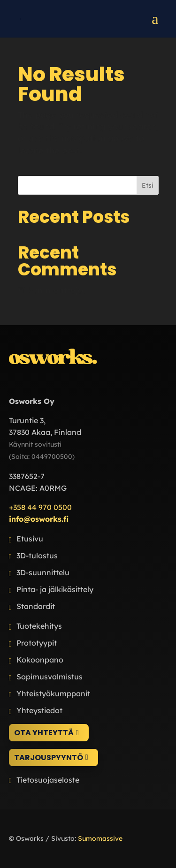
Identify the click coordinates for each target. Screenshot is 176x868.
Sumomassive (100, 838)
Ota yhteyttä (44, 733)
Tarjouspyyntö (49, 758)
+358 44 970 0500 (40, 507)
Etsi (148, 185)
